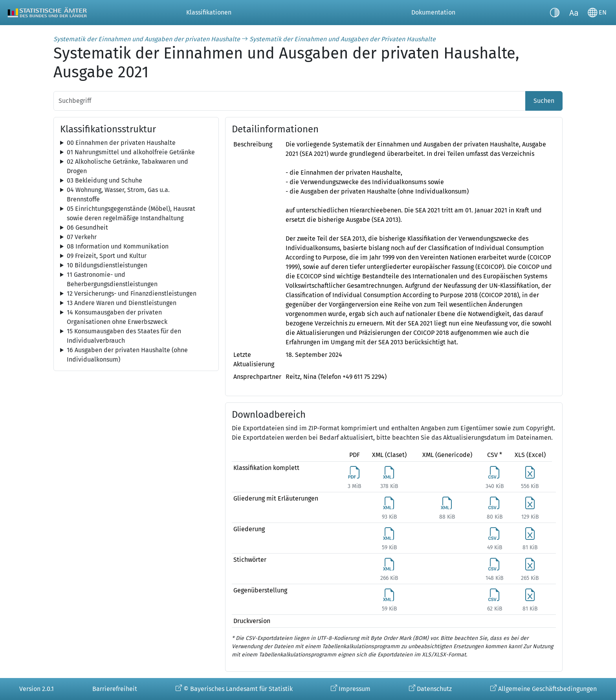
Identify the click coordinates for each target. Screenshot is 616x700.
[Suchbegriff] (290, 101)
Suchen (544, 101)
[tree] (136, 143)
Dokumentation (433, 12)
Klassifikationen (209, 12)
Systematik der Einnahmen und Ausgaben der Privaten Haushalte (343, 39)
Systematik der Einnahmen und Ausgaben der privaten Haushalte (147, 39)
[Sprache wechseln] (597, 13)
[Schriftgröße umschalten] (574, 13)
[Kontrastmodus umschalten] (555, 13)
